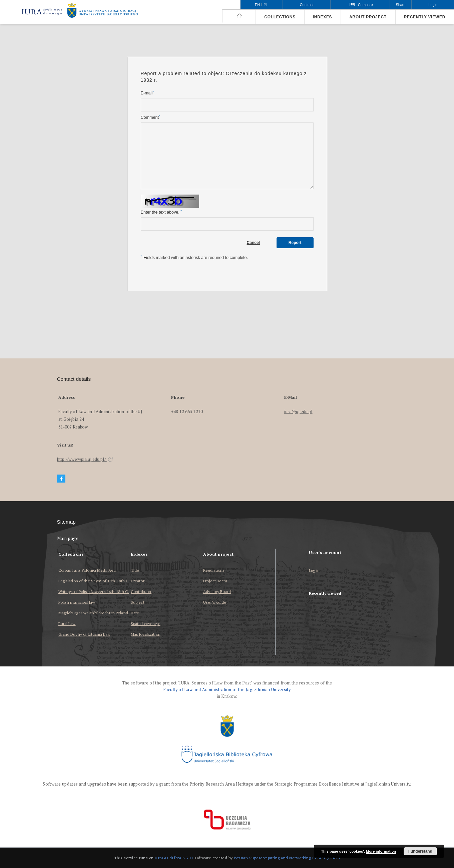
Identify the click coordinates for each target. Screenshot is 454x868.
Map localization (146, 634)
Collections (280, 17)
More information (381, 851)
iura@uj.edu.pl (298, 412)
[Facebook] (61, 479)
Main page (68, 538)
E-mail (147, 93)
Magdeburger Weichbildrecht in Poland (93, 613)
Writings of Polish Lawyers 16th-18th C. (94, 592)
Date (135, 613)
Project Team (215, 581)
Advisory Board (217, 592)
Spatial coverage (146, 624)
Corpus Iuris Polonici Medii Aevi (88, 570)
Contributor (141, 592)
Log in (314, 571)
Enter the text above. (161, 212)
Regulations (214, 570)
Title (135, 570)
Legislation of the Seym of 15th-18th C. (94, 581)
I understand (420, 851)
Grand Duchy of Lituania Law (84, 634)
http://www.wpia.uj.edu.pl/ (85, 459)
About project (368, 17)
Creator (138, 581)
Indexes (322, 17)
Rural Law (67, 624)
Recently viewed (425, 17)
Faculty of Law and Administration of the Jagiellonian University (227, 690)
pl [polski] (266, 5)
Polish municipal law (77, 602)
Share (401, 5)
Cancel (253, 243)
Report (295, 243)
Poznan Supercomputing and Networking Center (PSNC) (287, 858)
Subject (138, 602)
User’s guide (215, 602)
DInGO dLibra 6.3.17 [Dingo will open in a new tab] (174, 858)
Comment (150, 117)
